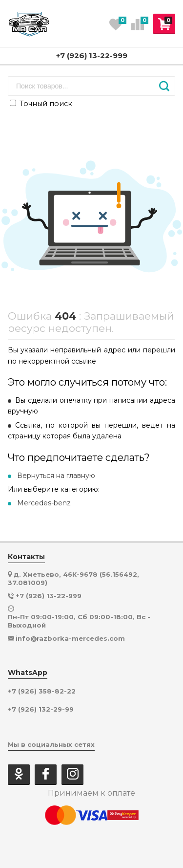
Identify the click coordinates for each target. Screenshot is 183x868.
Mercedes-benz (44, 503)
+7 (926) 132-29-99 (41, 709)
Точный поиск (41, 104)
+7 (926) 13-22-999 (92, 55)
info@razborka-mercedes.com (70, 638)
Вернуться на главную (56, 476)
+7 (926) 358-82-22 (42, 691)
